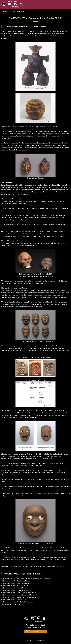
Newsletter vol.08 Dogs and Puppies (16, 586)
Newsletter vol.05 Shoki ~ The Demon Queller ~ (20, 593)
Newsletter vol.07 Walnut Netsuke (15, 588)
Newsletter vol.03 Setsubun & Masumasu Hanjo (20, 597)
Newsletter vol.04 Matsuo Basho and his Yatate (20, 595)
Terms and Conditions (36, 636)
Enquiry (35, 631)
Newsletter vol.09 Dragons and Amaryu (17, 583)
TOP (3, 11)
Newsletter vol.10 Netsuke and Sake (16, 581)
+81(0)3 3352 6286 (37, 625)
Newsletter (8, 11)
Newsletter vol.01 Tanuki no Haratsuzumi (18, 602)
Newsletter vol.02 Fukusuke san (14, 600)
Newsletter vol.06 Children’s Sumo (16, 590)
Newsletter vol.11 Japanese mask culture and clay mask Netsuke (26, 579)
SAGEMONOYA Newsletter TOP (15, 604)
